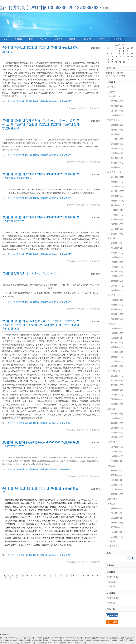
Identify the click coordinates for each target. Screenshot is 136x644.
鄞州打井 (117, 149)
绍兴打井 (103, 39)
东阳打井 (117, 451)
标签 (31, 39)
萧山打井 (118, 177)
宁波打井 (44, 39)
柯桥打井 (117, 314)
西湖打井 (117, 219)
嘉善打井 (117, 376)
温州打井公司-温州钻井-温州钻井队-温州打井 (30, 274)
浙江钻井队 (95, 640)
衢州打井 (113, 466)
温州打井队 (34, 101)
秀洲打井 (117, 399)
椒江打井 (117, 343)
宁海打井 (117, 153)
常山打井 (117, 489)
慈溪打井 (117, 130)
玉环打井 (117, 333)
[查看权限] (120, 76)
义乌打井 (117, 447)
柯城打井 (117, 471)
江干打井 (117, 229)
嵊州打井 (117, 319)
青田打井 (117, 513)
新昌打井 (117, 305)
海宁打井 (117, 385)
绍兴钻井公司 (75, 640)
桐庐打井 (117, 196)
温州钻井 (44, 101)
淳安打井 (118, 205)
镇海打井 (117, 144)
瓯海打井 (117, 243)
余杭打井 (117, 182)
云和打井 (117, 532)
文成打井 (117, 286)
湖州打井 (114, 409)
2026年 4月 (120, 45)
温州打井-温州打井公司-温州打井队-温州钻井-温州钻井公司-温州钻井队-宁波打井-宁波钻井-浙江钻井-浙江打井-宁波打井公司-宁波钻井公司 (41, 124)
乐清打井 (117, 253)
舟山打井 (88, 39)
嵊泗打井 (117, 106)
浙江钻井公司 (48, 638)
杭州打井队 (18, 643)
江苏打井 (113, 541)
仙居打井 (117, 366)
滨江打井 (117, 224)
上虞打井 (117, 300)
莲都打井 (117, 508)
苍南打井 (117, 267)
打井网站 (113, 92)
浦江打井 (117, 494)
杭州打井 (58, 39)
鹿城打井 (117, 281)
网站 (5, 39)
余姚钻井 (104, 640)
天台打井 (117, 361)
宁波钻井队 (114, 638)
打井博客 (18, 39)
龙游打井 (117, 485)
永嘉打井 (117, 257)
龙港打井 (117, 262)
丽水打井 (114, 504)
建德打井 (118, 201)
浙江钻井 (27, 640)
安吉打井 (117, 418)
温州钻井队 (54, 101)
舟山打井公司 (59, 643)
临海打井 (117, 328)
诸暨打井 (117, 309)
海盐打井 (117, 390)
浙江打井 (73, 39)
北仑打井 (117, 139)
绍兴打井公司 (80, 643)
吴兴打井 (117, 437)
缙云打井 (117, 518)
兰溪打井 (117, 461)
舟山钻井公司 (46, 640)
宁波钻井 (111, 603)
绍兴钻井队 (57, 640)
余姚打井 (117, 125)
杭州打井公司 (8, 643)
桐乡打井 (117, 380)
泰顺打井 (117, 290)
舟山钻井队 (36, 640)
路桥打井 (117, 357)
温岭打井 (117, 338)
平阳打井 (117, 271)
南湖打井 (117, 404)
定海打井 (117, 115)
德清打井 (117, 423)
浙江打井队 (86, 640)
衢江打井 (117, 475)
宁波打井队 (112, 582)
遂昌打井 (117, 523)
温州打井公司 (22, 101)
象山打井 (117, 158)
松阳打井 (117, 527)
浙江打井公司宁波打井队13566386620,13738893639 (50, 8)
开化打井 (117, 480)
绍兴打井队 (70, 643)
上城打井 (117, 210)
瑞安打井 (117, 248)
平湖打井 (117, 395)
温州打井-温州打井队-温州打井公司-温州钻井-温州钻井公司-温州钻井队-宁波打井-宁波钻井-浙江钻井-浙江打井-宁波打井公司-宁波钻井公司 (41, 325)
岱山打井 (117, 111)
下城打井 (117, 215)
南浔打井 (117, 432)
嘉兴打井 (114, 371)
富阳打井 (118, 191)
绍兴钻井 (65, 640)
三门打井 (117, 352)
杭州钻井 (112, 640)
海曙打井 (117, 167)
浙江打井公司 (38, 643)
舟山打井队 (49, 643)
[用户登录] (110, 76)
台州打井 (114, 324)
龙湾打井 (117, 276)
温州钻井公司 (65, 101)
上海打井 (113, 499)
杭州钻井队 (120, 640)
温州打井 (117, 39)
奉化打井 (117, 134)
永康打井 (117, 456)
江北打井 (117, 163)
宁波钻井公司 (113, 598)
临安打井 (118, 186)
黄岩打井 (117, 347)
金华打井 (113, 442)
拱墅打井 (117, 234)
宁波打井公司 (113, 577)
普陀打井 (117, 101)
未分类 (112, 87)
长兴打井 (117, 414)
